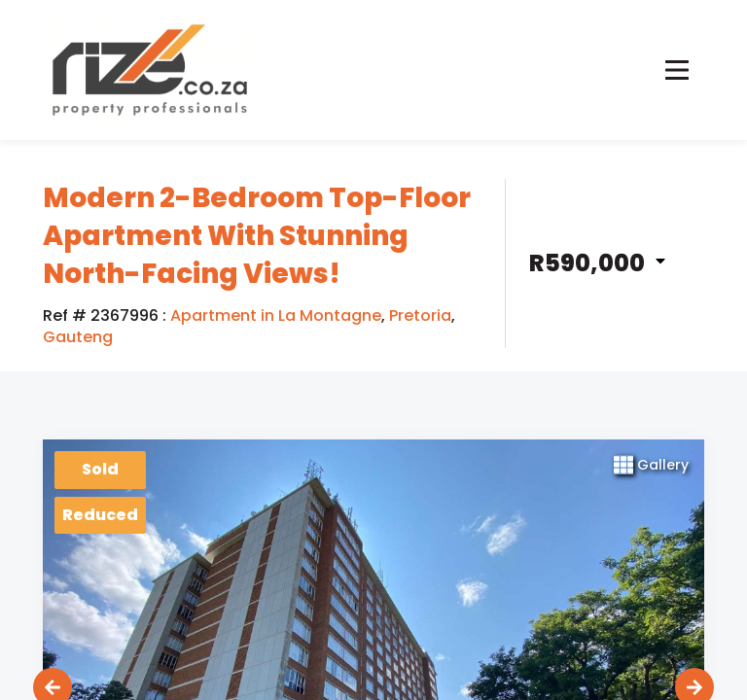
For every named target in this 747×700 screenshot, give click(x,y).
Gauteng (78, 337)
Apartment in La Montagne (276, 316)
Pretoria (420, 316)
